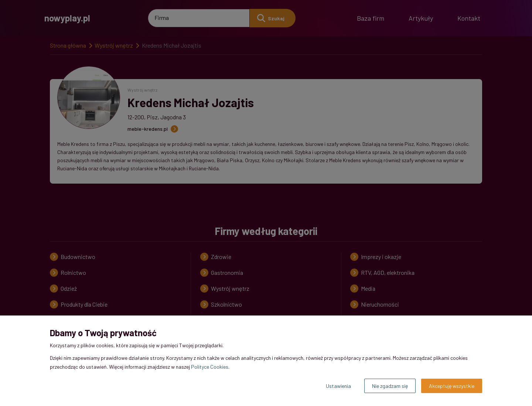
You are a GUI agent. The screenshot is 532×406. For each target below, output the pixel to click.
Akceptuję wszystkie (452, 386)
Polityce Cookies (210, 367)
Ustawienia (338, 386)
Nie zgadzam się (390, 386)
